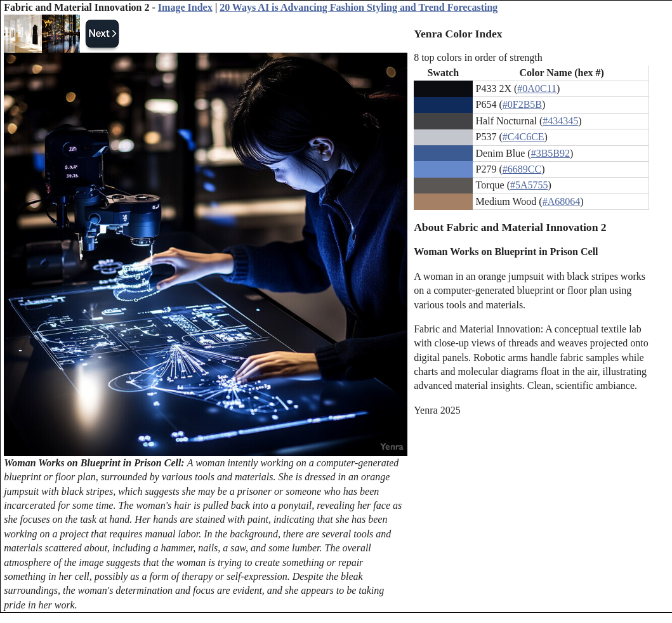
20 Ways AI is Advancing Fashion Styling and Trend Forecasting (359, 7)
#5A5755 (529, 185)
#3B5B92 (550, 153)
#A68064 (562, 201)
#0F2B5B (522, 104)
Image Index (185, 7)
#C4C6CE (524, 137)
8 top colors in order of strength (478, 57)
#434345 (560, 121)
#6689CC (522, 169)
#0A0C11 (537, 89)
